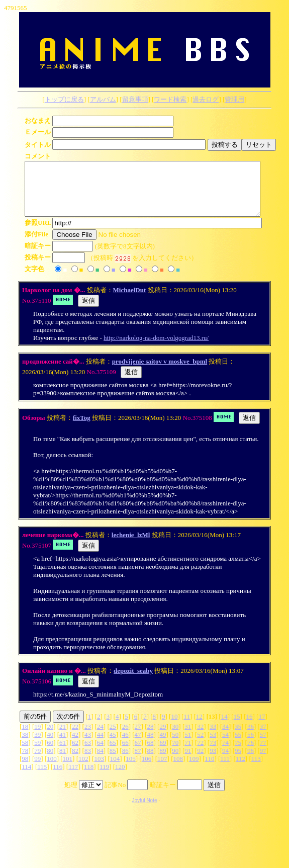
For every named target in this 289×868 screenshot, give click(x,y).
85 (113, 761)
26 (125, 737)
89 (163, 761)
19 (37, 737)
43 (88, 745)
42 (75, 745)
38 (25, 745)
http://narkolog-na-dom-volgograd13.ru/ (156, 348)
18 (25, 737)
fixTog (82, 428)
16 (250, 727)
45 (113, 745)
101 (68, 769)
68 (151, 753)
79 (37, 761)
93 (213, 761)
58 (25, 753)
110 (209, 769)
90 (175, 761)
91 (188, 761)
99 (37, 769)
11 (187, 727)
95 (238, 761)
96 (251, 761)
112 (240, 769)
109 (194, 769)
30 (175, 737)
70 (175, 753)
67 (138, 753)
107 (162, 769)
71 (188, 753)
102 (83, 769)
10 (174, 727)
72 (200, 753)
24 (100, 737)
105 (131, 769)
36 (251, 737)
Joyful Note (144, 811)
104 (115, 769)
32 (200, 737)
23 (88, 737)
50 (175, 745)
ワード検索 (170, 99)
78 (25, 761)
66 (125, 753)
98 (25, 769)
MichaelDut (130, 300)
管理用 (234, 99)
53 (213, 745)
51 (188, 745)
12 (199, 727)
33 (213, 737)
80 (50, 761)
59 (37, 753)
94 (225, 761)
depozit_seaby (133, 681)
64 (100, 753)
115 (42, 777)
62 (75, 753)
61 (63, 753)
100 (52, 769)
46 (125, 745)
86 (125, 761)
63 (88, 753)
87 (138, 761)
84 (100, 761)
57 (263, 745)
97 (263, 761)
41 (63, 745)
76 (251, 753)
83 (88, 761)
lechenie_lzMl (131, 545)
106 (147, 769)
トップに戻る (64, 99)
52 (200, 745)
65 (113, 753)
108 (178, 769)
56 (251, 745)
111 (225, 769)
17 (262, 727)
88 (151, 761)
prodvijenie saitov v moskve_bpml (160, 372)
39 (37, 745)
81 (63, 761)
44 (100, 745)
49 (163, 745)
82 (75, 761)
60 (50, 753)
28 (151, 737)
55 (238, 745)
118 (89, 777)
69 (163, 753)
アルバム (103, 99)
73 (213, 753)
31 (188, 737)
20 (50, 737)
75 (238, 753)
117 (73, 777)
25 (113, 737)
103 (99, 769)
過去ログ (206, 99)
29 (163, 737)
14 (224, 727)
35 (238, 737)
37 (263, 737)
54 (225, 745)
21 (63, 737)
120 (120, 777)
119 (104, 777)
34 (225, 737)
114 (26, 777)
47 (138, 745)
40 (50, 745)
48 (151, 745)
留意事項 (135, 99)
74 (225, 753)
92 (200, 761)
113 (256, 769)
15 (237, 727)
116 (58, 777)
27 (138, 737)
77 (263, 753)
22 (75, 737)
